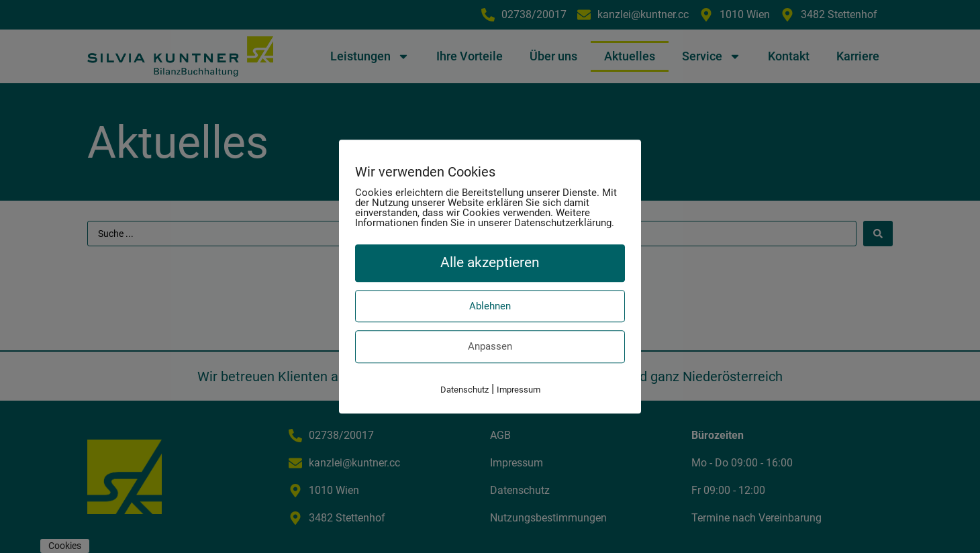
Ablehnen (490, 306)
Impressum (519, 390)
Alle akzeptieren (490, 262)
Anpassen (490, 346)
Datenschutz (464, 390)
